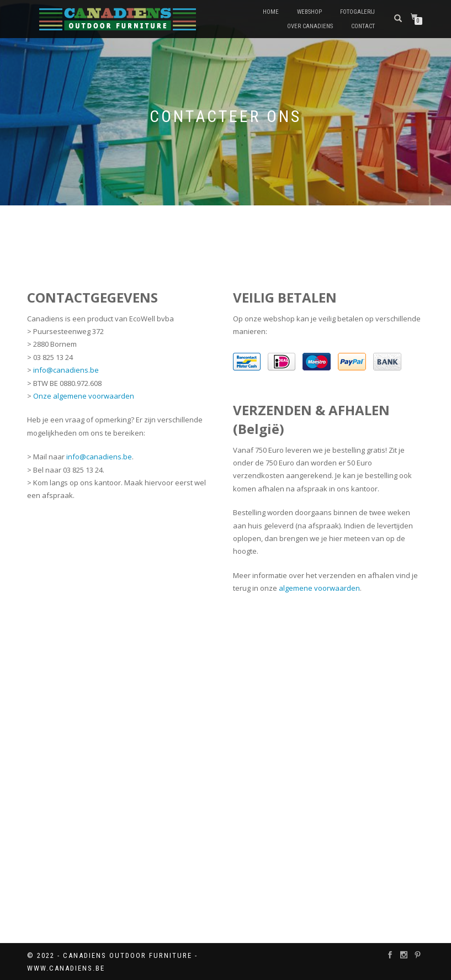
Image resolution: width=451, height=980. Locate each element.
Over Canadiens (310, 26)
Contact (363, 26)
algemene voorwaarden (319, 588)
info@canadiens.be (66, 370)
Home (271, 12)
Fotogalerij (357, 12)
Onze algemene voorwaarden (84, 396)
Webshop (309, 12)
